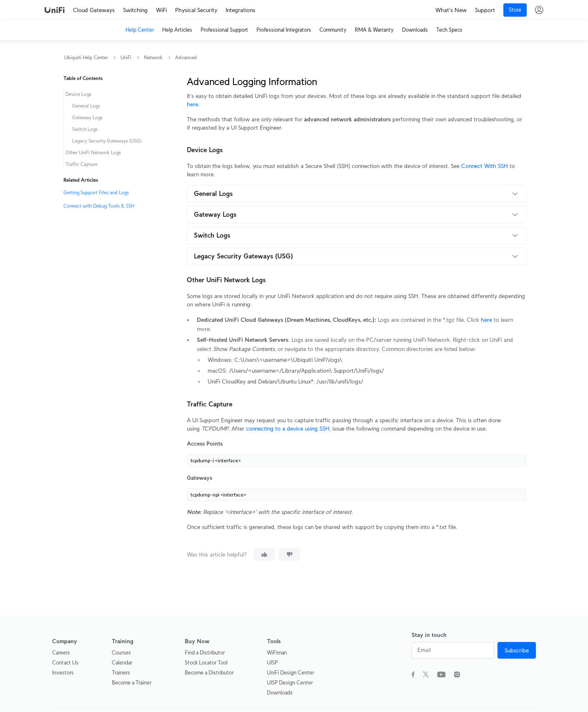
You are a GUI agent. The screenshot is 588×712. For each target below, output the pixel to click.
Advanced (186, 57)
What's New (451, 10)
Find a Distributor (205, 653)
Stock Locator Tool (206, 663)
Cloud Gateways (94, 10)
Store (515, 10)
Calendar (122, 663)
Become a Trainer (132, 683)
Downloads (415, 30)
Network (153, 57)
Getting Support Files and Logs (96, 192)
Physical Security (196, 10)
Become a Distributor (209, 673)
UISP (272, 663)
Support (485, 10)
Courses (121, 653)
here (486, 320)
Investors (63, 673)
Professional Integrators (284, 30)
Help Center (140, 30)
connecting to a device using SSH (288, 429)
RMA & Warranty (374, 30)
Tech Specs (449, 30)
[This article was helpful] (264, 554)
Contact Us (65, 663)
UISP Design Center (290, 683)
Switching (135, 10)
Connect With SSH (485, 166)
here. (193, 104)
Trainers (121, 673)
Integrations (240, 10)
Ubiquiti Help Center (86, 57)
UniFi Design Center (290, 673)
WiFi (161, 10)
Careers (61, 653)
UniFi (126, 57)
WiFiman (277, 653)
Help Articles (177, 30)
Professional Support (224, 30)
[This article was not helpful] (289, 554)
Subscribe (517, 650)
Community (333, 30)
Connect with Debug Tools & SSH (99, 206)
